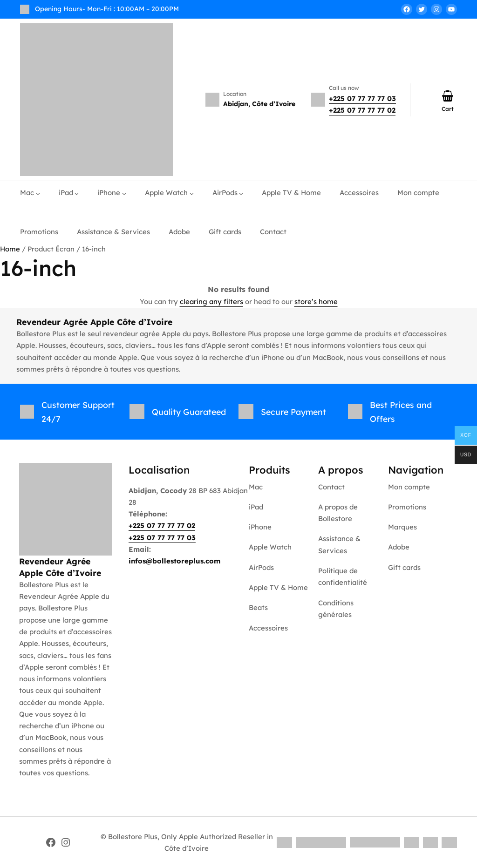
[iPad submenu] (77, 193)
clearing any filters (211, 302)
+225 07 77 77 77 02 (362, 110)
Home (10, 249)
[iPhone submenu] (124, 193)
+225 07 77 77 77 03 (362, 98)
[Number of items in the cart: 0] (448, 96)
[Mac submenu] (38, 193)
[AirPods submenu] (241, 193)
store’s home (316, 302)
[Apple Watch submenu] (192, 193)
